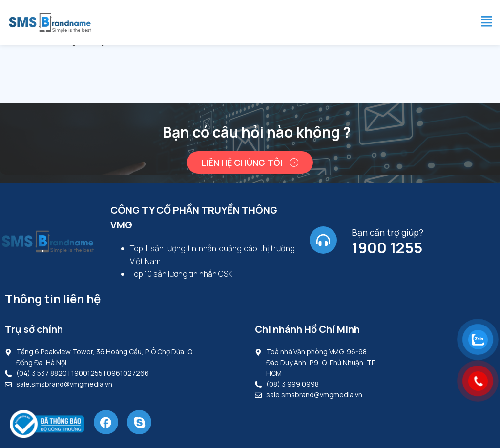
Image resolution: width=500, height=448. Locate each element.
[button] (487, 22)
